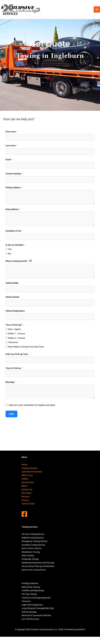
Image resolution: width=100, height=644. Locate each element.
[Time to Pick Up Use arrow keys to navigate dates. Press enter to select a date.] (50, 374)
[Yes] (7, 249)
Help (11, 414)
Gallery (25, 479)
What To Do (27, 475)
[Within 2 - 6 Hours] (7, 338)
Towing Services (29, 468)
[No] (7, 253)
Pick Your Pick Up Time (17, 354)
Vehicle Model (12, 297)
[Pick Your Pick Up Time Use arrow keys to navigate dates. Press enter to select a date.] (50, 360)
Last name (11, 145)
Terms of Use (28, 504)
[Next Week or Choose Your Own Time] (7, 347)
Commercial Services (32, 472)
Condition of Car (13, 231)
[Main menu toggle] (97, 10)
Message (10, 382)
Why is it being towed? (16, 261)
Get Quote (26, 493)
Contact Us (27, 489)
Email (8, 160)
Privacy (25, 500)
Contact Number (13, 174)
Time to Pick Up (13, 368)
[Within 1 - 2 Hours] (7, 333)
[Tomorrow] (7, 342)
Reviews (26, 496)
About (24, 486)
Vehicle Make (12, 283)
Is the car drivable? (15, 245)
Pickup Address (13, 187)
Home (25, 464)
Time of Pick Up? (14, 325)
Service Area (28, 482)
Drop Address (12, 209)
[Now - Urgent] (7, 329)
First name (11, 132)
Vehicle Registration (15, 311)
